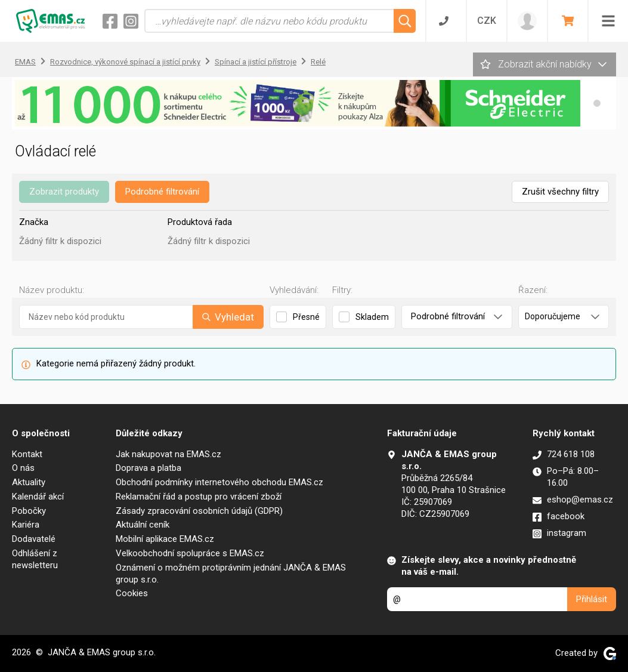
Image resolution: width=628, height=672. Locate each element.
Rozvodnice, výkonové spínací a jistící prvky (125, 62)
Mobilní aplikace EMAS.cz (165, 539)
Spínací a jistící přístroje (256, 62)
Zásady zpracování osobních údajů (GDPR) (199, 511)
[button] (597, 103)
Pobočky (29, 511)
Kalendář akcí (38, 497)
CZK (487, 21)
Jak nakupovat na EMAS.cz (168, 454)
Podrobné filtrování (162, 192)
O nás (23, 468)
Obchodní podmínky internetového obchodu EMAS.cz (219, 482)
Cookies (132, 593)
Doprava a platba (149, 468)
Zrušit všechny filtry (560, 192)
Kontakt (27, 454)
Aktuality (29, 482)
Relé (318, 62)
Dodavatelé (34, 539)
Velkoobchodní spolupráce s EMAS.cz (190, 553)
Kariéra (26, 525)
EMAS (25, 62)
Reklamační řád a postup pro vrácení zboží (199, 497)
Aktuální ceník (143, 525)
